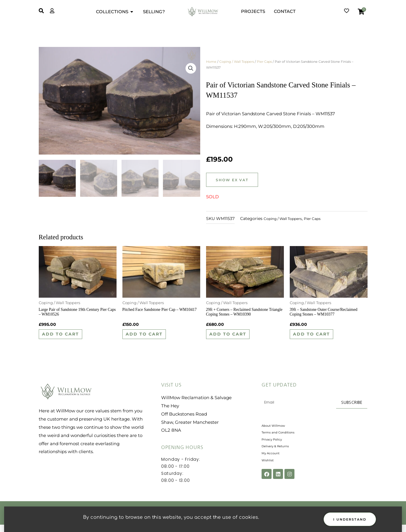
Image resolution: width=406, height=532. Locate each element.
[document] (203, 266)
